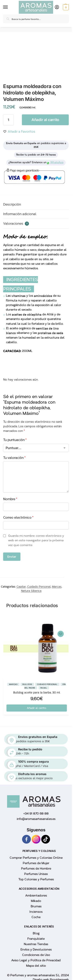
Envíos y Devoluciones (36, 950)
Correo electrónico (18, 518)
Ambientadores (36, 896)
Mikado (36, 901)
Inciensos (36, 912)
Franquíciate (36, 939)
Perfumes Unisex (36, 874)
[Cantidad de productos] (8, 120)
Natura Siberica (31, 591)
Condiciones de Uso (36, 955)
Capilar (21, 587)
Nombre (10, 499)
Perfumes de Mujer (36, 863)
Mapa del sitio (36, 966)
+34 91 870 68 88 (36, 814)
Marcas (57, 587)
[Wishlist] (61, 634)
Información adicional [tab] (20, 214)
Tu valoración (14, 458)
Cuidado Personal (39, 587)
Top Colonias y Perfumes (36, 879)
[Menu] (6, 7)
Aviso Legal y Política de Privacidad (36, 960)
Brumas (36, 906)
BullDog (27, 684)
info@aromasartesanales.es (36, 819)
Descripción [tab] (12, 205)
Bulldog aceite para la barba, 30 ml (37, 693)
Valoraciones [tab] (16, 224)
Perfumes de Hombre (36, 869)
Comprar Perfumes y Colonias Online (36, 858)
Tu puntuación (15, 440)
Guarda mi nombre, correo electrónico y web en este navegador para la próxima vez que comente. (36, 540)
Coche (36, 917)
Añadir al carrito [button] (37, 708)
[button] (65, 7)
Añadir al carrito (45, 120)
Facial (44, 688)
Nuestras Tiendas (36, 944)
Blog (36, 933)
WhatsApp (55, 162)
